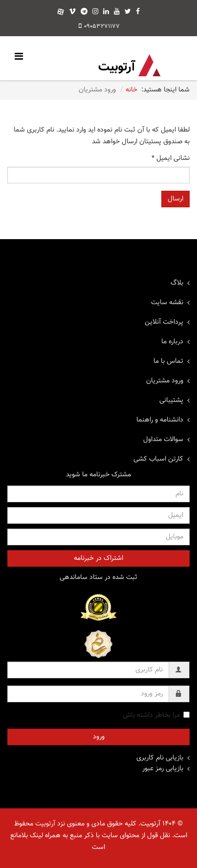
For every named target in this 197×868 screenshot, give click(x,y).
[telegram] (84, 12)
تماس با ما (168, 361)
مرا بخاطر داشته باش (156, 715)
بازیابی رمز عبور (163, 769)
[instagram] (95, 12)
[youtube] (117, 12)
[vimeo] (72, 12)
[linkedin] (106, 12)
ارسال (175, 199)
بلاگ (177, 283)
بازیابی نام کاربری (160, 758)
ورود (99, 737)
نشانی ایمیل (171, 158)
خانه (131, 90)
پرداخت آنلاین (164, 322)
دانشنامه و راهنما (160, 420)
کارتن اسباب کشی (158, 459)
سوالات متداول (163, 440)
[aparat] (61, 12)
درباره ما (172, 342)
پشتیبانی (171, 401)
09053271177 (102, 26)
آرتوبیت (45, 824)
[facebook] (138, 12)
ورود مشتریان (165, 381)
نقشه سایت (167, 303)
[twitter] (128, 12)
